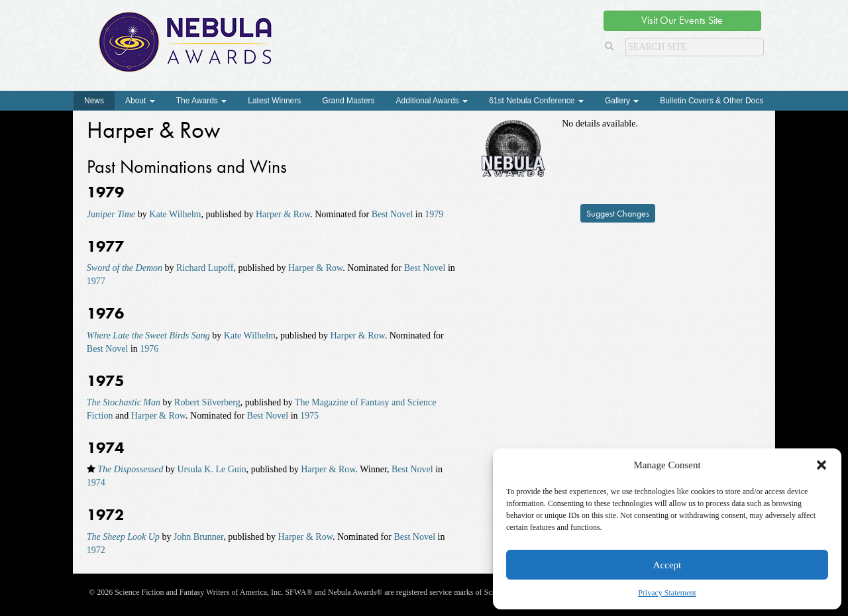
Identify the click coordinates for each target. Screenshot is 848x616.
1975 (309, 416)
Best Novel (393, 214)
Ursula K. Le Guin (212, 469)
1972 (96, 550)
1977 (96, 281)
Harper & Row (283, 214)
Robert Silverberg (207, 402)
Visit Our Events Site (682, 20)
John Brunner (198, 537)
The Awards (201, 101)
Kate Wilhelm (175, 214)
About (140, 101)
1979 (434, 214)
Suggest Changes (618, 213)
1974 (96, 483)
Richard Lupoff (205, 268)
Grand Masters (348, 101)
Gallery (622, 101)
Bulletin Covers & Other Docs (712, 101)
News (94, 101)
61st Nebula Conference (536, 101)
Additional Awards (432, 101)
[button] (821, 465)
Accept (667, 565)
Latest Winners (274, 101)
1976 (149, 349)
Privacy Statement (667, 593)
